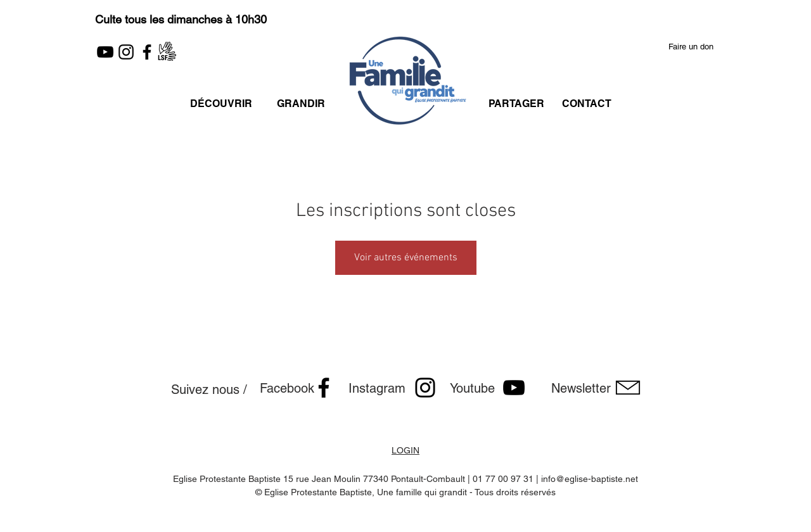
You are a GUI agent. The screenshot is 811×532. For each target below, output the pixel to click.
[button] (691, 47)
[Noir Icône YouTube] (514, 388)
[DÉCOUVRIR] (221, 104)
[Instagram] (126, 52)
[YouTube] (105, 52)
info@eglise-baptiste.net (590, 479)
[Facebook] (147, 52)
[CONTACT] (587, 104)
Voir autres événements (406, 258)
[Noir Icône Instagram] (425, 388)
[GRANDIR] (301, 104)
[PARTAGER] (516, 104)
